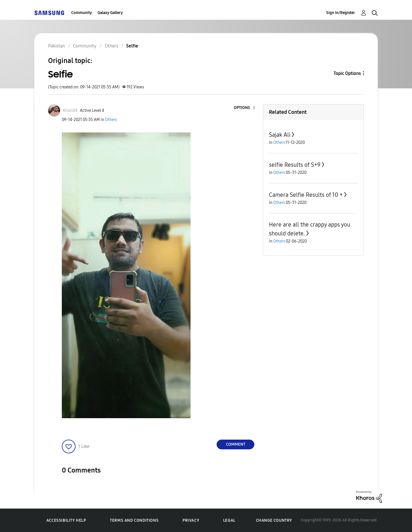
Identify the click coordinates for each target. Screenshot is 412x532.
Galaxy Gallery (110, 13)
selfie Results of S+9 (295, 165)
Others (111, 120)
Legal (229, 520)
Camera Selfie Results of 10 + (306, 195)
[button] (245, 108)
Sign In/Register (341, 13)
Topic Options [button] (347, 73)
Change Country (274, 520)
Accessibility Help (66, 520)
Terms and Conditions (134, 520)
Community (82, 13)
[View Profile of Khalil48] (70, 111)
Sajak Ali (280, 135)
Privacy (191, 520)
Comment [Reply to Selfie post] (236, 444)
